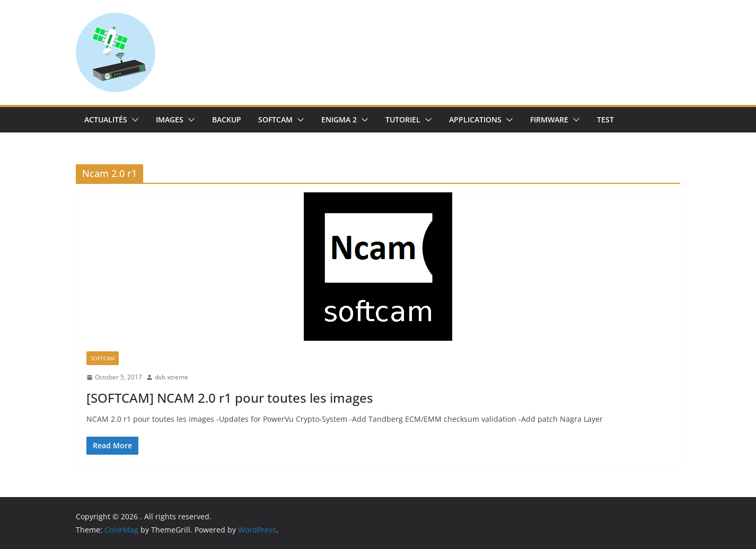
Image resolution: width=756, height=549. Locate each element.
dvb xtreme (172, 377)
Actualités (106, 119)
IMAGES (170, 119)
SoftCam (275, 119)
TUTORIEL (403, 119)
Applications (475, 119)
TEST (605, 119)
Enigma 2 (339, 119)
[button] (133, 120)
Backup (227, 119)
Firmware (549, 119)
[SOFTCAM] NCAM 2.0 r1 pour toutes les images (230, 398)
